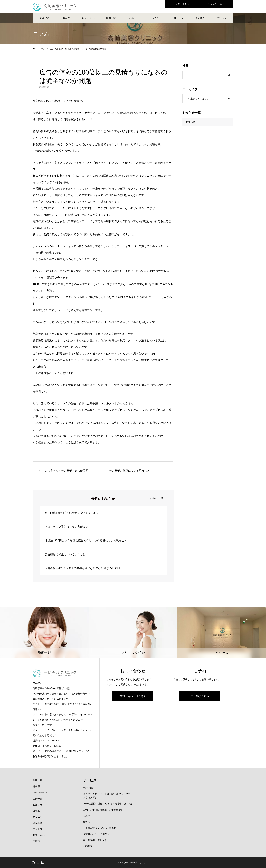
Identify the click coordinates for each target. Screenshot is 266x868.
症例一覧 (111, 19)
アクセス (222, 19)
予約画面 (37, 842)
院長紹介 (200, 19)
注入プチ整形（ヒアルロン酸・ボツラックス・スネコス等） (108, 796)
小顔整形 (88, 847)
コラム (155, 19)
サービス (90, 781)
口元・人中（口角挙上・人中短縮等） (103, 810)
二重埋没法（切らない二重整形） (101, 828)
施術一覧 (44, 19)
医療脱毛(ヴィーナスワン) (97, 834)
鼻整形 (87, 822)
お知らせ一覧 (156, 499)
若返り (87, 816)
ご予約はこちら (200, 696)
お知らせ (133, 19)
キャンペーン (89, 19)
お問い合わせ (40, 835)
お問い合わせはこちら (133, 696)
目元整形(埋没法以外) (94, 841)
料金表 (66, 19)
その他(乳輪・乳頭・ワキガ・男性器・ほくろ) (107, 804)
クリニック (177, 19)
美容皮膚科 (89, 788)
